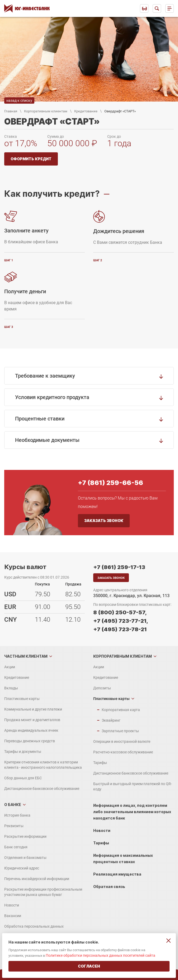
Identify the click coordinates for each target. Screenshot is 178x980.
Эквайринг (111, 720)
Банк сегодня (16, 847)
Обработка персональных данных (34, 926)
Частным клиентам (26, 656)
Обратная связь (109, 887)
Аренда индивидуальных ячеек (31, 730)
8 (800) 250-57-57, (120, 612)
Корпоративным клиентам (46, 111)
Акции (10, 667)
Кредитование (86, 111)
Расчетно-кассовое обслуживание (123, 752)
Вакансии (13, 916)
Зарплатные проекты (120, 731)
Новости (12, 905)
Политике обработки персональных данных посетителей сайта (100, 955)
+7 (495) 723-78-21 (120, 629)
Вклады (11, 688)
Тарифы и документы (23, 752)
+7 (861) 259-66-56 (111, 483)
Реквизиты (14, 826)
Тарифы (100, 763)
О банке (13, 805)
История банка (17, 815)
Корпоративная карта (121, 710)
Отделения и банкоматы (25, 858)
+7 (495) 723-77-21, (121, 621)
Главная (11, 111)
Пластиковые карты (22, 699)
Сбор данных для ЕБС (23, 778)
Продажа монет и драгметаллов (32, 720)
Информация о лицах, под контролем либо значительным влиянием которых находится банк (132, 812)
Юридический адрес (22, 868)
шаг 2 (98, 260)
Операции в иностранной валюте (122, 741)
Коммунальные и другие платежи (33, 709)
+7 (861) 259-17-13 (119, 567)
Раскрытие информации (25, 836)
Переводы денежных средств (30, 741)
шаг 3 (9, 327)
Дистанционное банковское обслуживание (42, 789)
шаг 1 (9, 260)
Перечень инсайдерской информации (37, 879)
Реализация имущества (117, 874)
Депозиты (102, 688)
